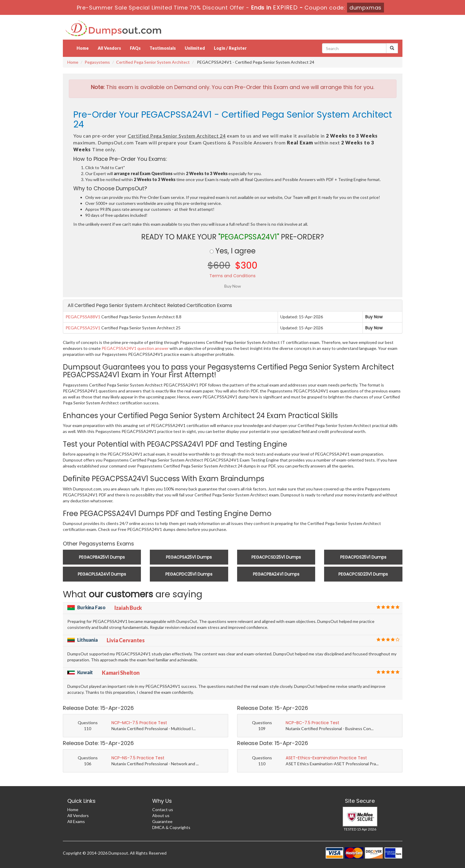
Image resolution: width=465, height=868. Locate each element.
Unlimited (195, 48)
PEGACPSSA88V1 (83, 317)
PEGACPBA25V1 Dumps (102, 557)
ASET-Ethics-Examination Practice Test (326, 758)
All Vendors (109, 48)
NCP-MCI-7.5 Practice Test (139, 723)
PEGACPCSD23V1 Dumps (363, 574)
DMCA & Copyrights (171, 827)
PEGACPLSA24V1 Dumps (102, 574)
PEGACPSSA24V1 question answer (135, 348)
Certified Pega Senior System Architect (153, 62)
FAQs (135, 48)
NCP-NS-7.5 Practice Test (138, 758)
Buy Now (374, 317)
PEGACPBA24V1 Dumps (276, 574)
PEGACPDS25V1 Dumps (363, 557)
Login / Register (230, 48)
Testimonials (163, 48)
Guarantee (162, 821)
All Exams (76, 821)
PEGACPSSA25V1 (83, 328)
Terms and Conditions (232, 276)
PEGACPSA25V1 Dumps (189, 557)
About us (161, 815)
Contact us (163, 809)
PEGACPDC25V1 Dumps (189, 574)
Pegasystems (97, 62)
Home (83, 48)
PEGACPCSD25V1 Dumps (276, 557)
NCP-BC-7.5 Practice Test (312, 723)
